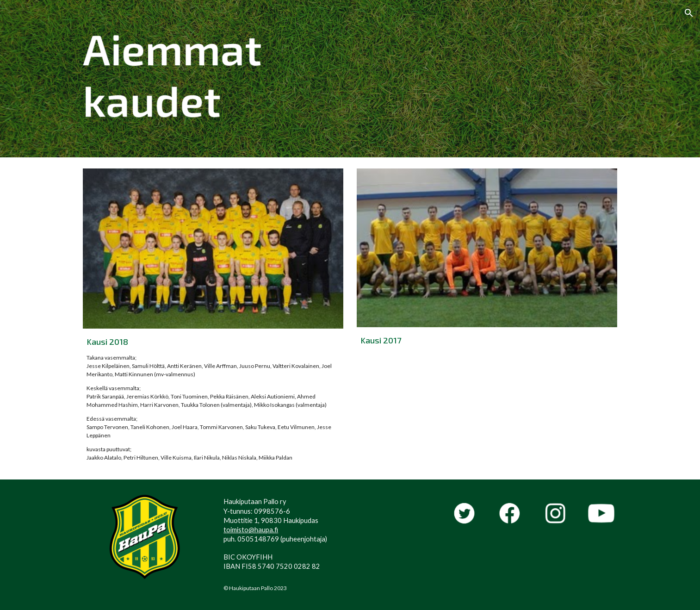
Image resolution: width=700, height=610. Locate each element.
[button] (689, 13)
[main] (213, 398)
